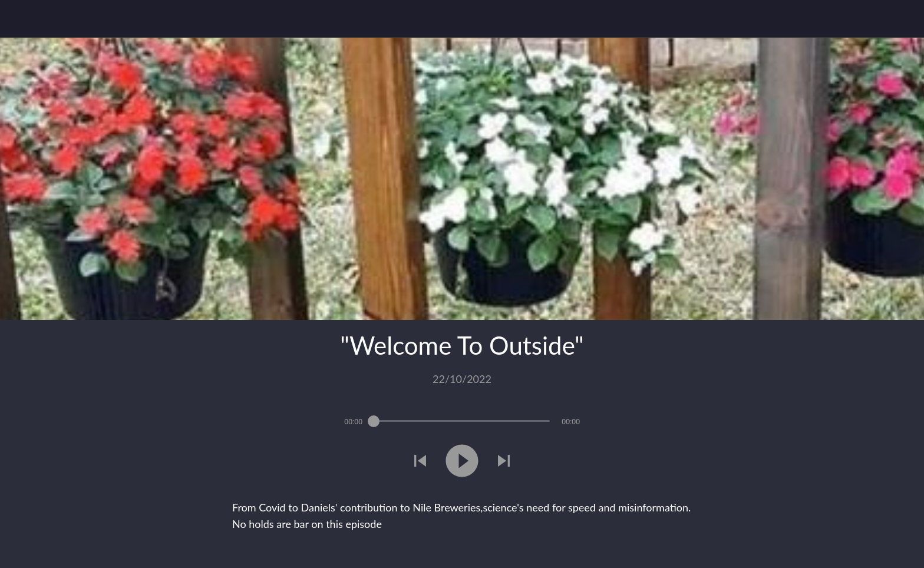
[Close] (24, 19)
